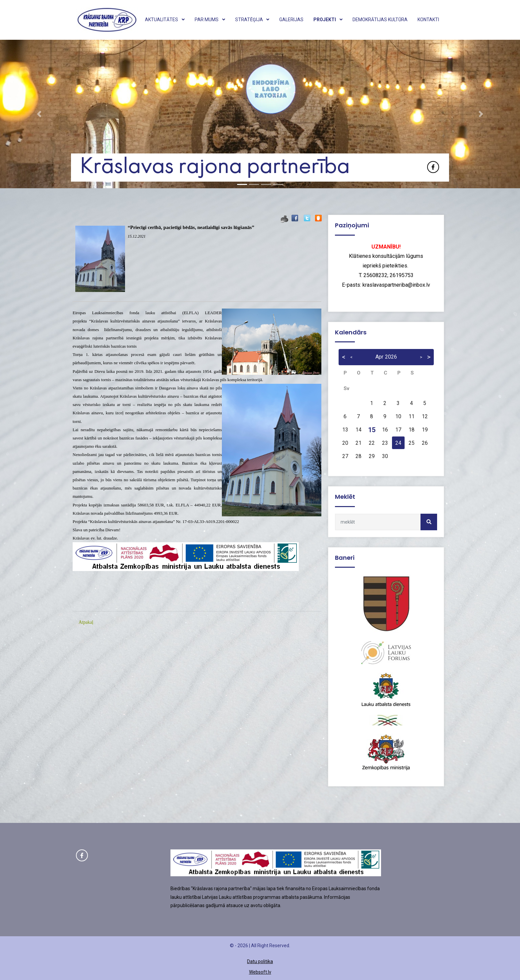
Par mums (210, 20)
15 (372, 430)
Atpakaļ (86, 622)
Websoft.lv (260, 972)
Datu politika (260, 961)
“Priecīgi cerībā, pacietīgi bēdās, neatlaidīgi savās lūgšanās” (191, 227)
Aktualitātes (165, 20)
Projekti (328, 20)
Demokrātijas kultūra (380, 20)
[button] (39, 114)
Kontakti (428, 20)
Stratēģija (252, 20)
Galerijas (291, 20)
